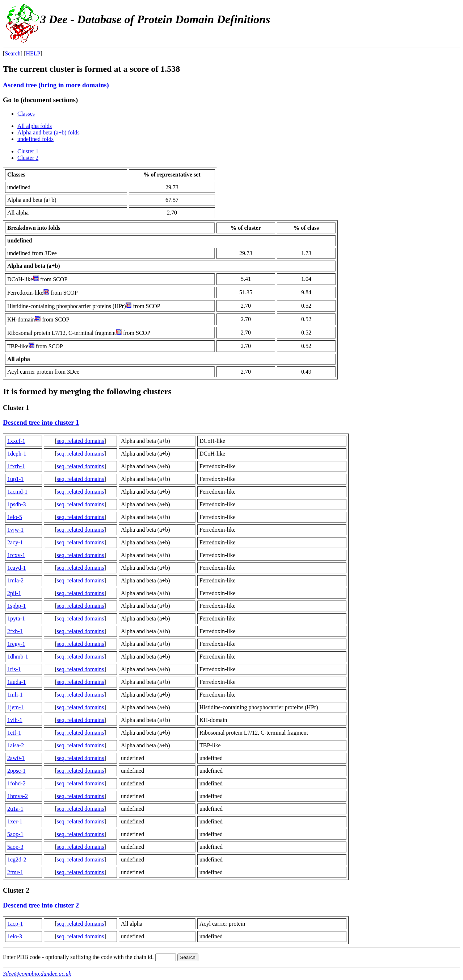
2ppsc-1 (16, 771)
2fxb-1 (15, 631)
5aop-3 (15, 847)
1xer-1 (15, 821)
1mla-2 (15, 580)
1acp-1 (15, 924)
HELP (33, 53)
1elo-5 (15, 517)
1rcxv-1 (16, 555)
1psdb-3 (17, 504)
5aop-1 (15, 834)
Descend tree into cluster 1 (41, 422)
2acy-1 (15, 542)
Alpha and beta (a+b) (34, 266)
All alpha (19, 359)
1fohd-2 (16, 783)
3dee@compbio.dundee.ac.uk (37, 974)
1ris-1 (14, 669)
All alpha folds (35, 126)
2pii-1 (14, 593)
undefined (20, 240)
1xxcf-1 (16, 441)
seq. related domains (80, 441)
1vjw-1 (15, 530)
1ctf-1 (14, 733)
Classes (26, 114)
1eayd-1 (17, 568)
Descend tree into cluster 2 (41, 905)
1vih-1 (15, 720)
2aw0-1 (16, 758)
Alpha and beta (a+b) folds (49, 132)
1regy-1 (16, 644)
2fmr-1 (15, 872)
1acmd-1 (17, 492)
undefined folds (35, 139)
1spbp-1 (17, 606)
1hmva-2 (18, 796)
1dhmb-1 (18, 657)
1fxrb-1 (16, 466)
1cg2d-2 (17, 859)
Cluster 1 (28, 151)
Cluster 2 (28, 158)
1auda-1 (17, 682)
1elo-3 (15, 936)
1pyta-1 (16, 618)
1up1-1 (15, 479)
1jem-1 (15, 707)
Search (13, 53)
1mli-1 (15, 695)
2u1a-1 (15, 809)
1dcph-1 (17, 454)
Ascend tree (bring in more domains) (56, 85)
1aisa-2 (16, 745)
